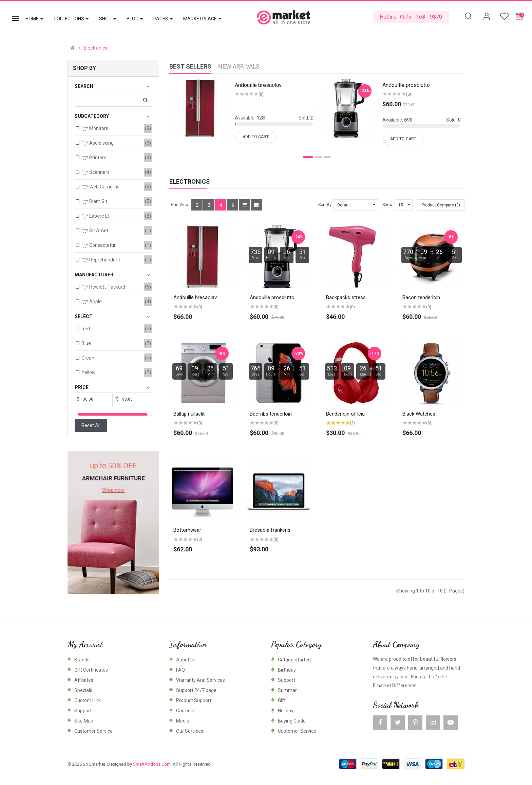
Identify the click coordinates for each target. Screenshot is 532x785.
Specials (83, 690)
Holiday (286, 711)
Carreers (185, 711)
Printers (94, 158)
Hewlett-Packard (103, 287)
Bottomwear (187, 530)
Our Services (190, 731)
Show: (388, 205)
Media (183, 721)
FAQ (180, 670)
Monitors (95, 129)
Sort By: (325, 205)
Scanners (96, 172)
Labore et (96, 216)
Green (88, 358)
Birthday (287, 670)
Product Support (194, 700)
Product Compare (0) (441, 205)
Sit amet (95, 231)
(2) (352, 423)
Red (86, 329)
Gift (282, 700)
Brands (82, 660)
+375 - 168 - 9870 (421, 17)
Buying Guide (292, 721)
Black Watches (419, 414)
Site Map (84, 721)
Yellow (89, 372)
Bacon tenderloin (421, 297)
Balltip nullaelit (189, 414)
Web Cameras (100, 187)
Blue (86, 343)
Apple (92, 302)
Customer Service (93, 731)
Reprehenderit (101, 260)
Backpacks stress (346, 297)
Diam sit (94, 202)
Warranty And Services (201, 680)
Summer (287, 690)
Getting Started (294, 660)
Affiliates (84, 680)
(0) (200, 307)
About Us (186, 660)
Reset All (91, 425)
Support (83, 711)
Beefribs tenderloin (271, 414)
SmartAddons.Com (152, 764)
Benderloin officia (345, 414)
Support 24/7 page (196, 690)
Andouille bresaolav (195, 297)
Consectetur (99, 245)
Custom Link (88, 700)
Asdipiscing (98, 143)
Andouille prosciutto (272, 297)
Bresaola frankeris (270, 530)
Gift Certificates (91, 670)
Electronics (96, 48)
